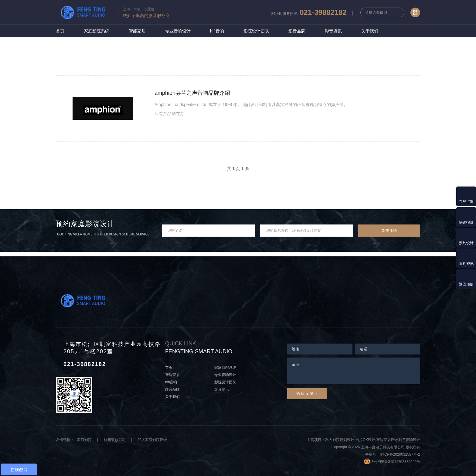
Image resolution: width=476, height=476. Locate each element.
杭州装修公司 (115, 440)
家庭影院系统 (97, 31)
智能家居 (137, 31)
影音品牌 (297, 31)
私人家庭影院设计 (152, 440)
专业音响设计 (178, 31)
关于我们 (370, 31)
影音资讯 (333, 31)
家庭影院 (84, 440)
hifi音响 (217, 31)
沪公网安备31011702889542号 (395, 462)
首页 (60, 31)
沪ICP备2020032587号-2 (400, 454)
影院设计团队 (256, 31)
